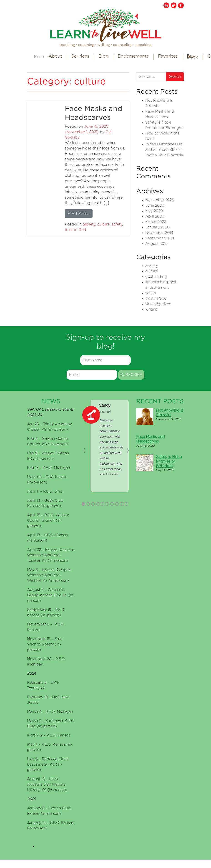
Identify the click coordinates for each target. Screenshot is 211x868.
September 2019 (160, 238)
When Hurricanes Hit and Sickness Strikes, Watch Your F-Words (164, 150)
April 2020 (155, 216)
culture (103, 224)
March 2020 (156, 222)
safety (117, 224)
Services (80, 56)
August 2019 (156, 244)
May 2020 (154, 211)
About (55, 56)
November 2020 (160, 200)
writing (152, 309)
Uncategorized (158, 304)
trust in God (75, 230)
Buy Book (192, 57)
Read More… (80, 213)
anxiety (89, 224)
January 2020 (157, 227)
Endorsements (133, 56)
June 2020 (155, 205)
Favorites (168, 56)
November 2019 (159, 233)
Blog (103, 56)
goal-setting (156, 277)
